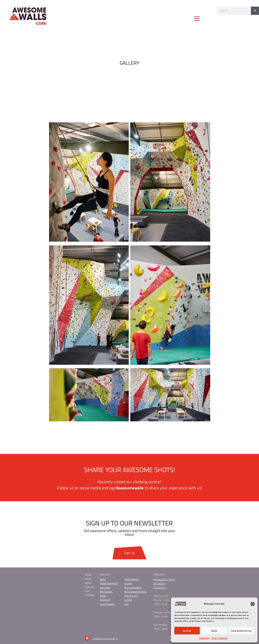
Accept (187, 631)
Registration (159, 584)
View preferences (241, 631)
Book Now (105, 588)
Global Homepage (109, 583)
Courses (128, 583)
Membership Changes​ (164, 580)
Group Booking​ (107, 604)
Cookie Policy (204, 638)
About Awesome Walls (135, 592)
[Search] (255, 11)
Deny (214, 631)
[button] (253, 604)
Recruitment (160, 588)
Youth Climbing (132, 579)
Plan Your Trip (131, 596)
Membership (106, 592)
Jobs (127, 604)
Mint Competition (133, 588)
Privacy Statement (220, 638)
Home (103, 579)
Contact (128, 600)
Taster (103, 596)
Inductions (105, 600)
